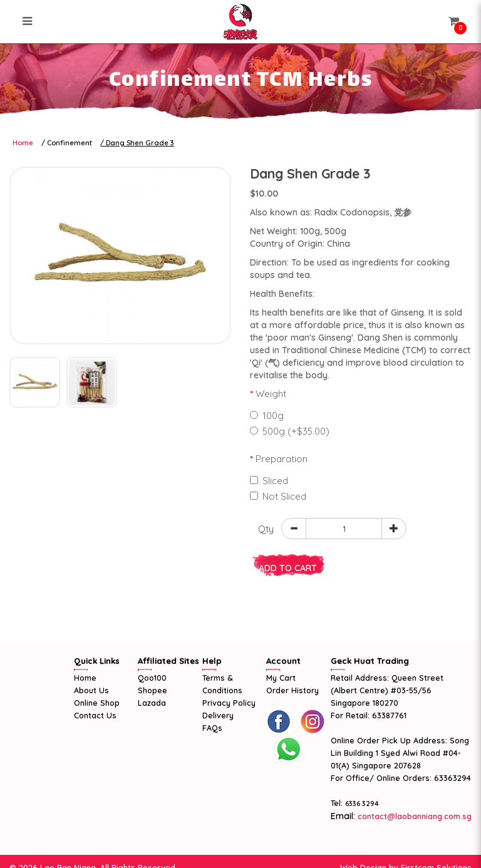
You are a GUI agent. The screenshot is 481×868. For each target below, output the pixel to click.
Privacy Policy (229, 703)
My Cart (281, 678)
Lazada (152, 703)
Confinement (70, 143)
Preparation (282, 459)
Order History (292, 690)
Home (23, 143)
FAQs (212, 728)
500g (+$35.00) (290, 431)
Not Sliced (278, 496)
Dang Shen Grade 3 (140, 143)
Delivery (218, 715)
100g (267, 416)
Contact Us (95, 715)
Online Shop (97, 703)
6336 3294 (362, 803)
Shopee (153, 690)
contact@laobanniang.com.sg (413, 816)
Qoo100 (152, 678)
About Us (91, 690)
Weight (271, 394)
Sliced (269, 481)
